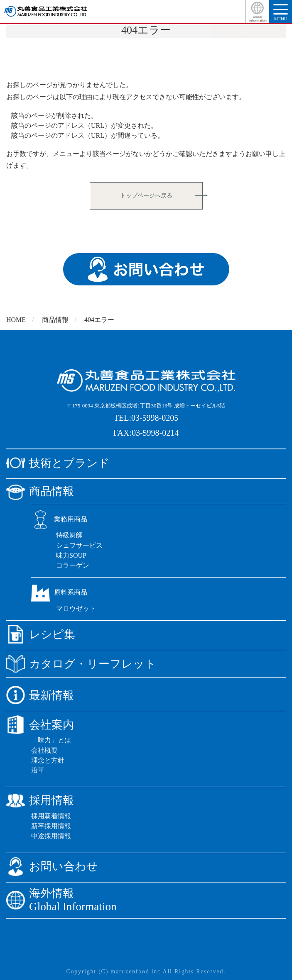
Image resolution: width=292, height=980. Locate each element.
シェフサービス (79, 545)
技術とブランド (58, 463)
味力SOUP (71, 555)
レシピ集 (41, 634)
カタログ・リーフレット (81, 664)
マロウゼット (76, 608)
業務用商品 (59, 519)
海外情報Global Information (61, 900)
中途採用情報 (51, 836)
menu (281, 13)
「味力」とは (51, 740)
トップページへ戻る (146, 196)
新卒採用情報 (51, 826)
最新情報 (40, 695)
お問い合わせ (52, 867)
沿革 (38, 770)
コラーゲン (73, 565)
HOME (16, 320)
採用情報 (40, 801)
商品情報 (55, 320)
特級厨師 (69, 535)
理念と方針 (48, 760)
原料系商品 (59, 592)
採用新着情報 (51, 816)
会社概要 (44, 750)
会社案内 (40, 725)
